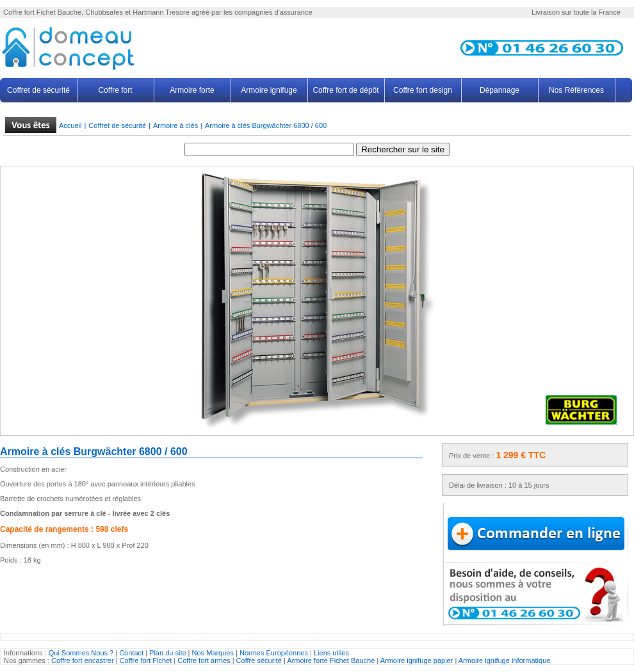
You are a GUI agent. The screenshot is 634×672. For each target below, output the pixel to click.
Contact (131, 653)
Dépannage (500, 90)
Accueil (70, 125)
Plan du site (167, 653)
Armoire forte (192, 90)
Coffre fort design (423, 90)
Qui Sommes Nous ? (81, 653)
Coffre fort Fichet (146, 660)
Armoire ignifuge (269, 90)
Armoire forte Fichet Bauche (332, 660)
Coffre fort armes (205, 660)
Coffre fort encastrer (83, 660)
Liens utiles (331, 653)
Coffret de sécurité (38, 90)
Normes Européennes (274, 653)
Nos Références (576, 90)
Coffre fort (19, 12)
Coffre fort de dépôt (345, 90)
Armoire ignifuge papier (417, 660)
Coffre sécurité (260, 660)
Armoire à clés (175, 125)
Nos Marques (213, 653)
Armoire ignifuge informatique (505, 660)
